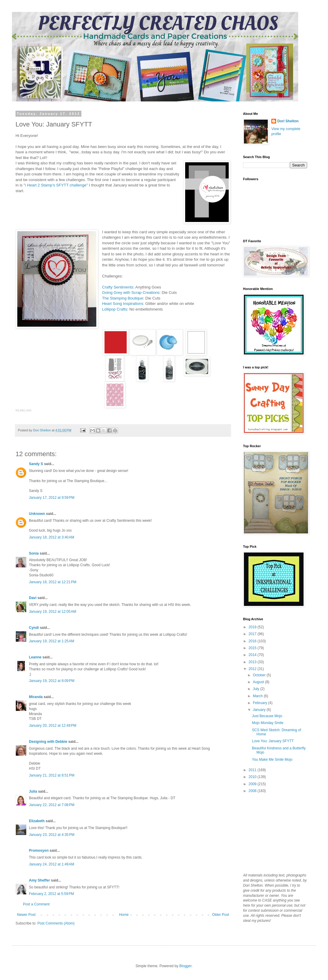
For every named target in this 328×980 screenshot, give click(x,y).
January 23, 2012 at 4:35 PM (52, 835)
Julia (33, 791)
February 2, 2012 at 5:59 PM (51, 894)
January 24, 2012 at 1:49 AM (52, 864)
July (257, 689)
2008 (253, 791)
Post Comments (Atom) (56, 923)
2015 (253, 648)
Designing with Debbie (48, 742)
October (260, 675)
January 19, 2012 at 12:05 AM (52, 612)
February (260, 703)
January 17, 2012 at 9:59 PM (52, 498)
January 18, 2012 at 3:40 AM (52, 537)
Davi (33, 598)
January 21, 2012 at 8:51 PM (52, 775)
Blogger (185, 966)
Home (124, 915)
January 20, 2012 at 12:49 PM (53, 726)
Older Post (221, 915)
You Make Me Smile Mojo (272, 760)
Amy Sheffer (40, 880)
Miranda (36, 697)
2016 (253, 641)
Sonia (34, 553)
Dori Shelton (288, 121)
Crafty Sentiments (118, 287)
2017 (253, 634)
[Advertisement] (273, 833)
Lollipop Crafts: (115, 309)
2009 (253, 784)
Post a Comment (36, 904)
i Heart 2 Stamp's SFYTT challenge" (57, 185)
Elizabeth (37, 821)
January (260, 710)
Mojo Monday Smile (268, 723)
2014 (253, 655)
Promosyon (39, 851)
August (259, 682)
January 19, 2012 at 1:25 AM (52, 641)
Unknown (37, 514)
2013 (253, 662)
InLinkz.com (23, 410)
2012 (253, 669)
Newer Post (26, 915)
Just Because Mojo (267, 716)
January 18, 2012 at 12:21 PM (53, 582)
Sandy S (36, 464)
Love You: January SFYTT (273, 741)
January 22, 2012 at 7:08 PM (52, 805)
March (258, 696)
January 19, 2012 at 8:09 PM (52, 681)
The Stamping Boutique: (123, 298)
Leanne (35, 657)
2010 (253, 777)
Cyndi (34, 628)
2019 (253, 627)
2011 (253, 770)
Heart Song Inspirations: (123, 304)
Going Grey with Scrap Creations (131, 293)
